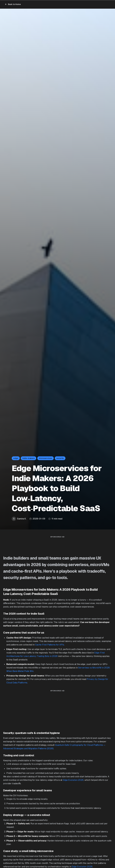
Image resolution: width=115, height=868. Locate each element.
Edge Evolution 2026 (73, 780)
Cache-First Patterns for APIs (50, 645)
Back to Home (13, 4)
